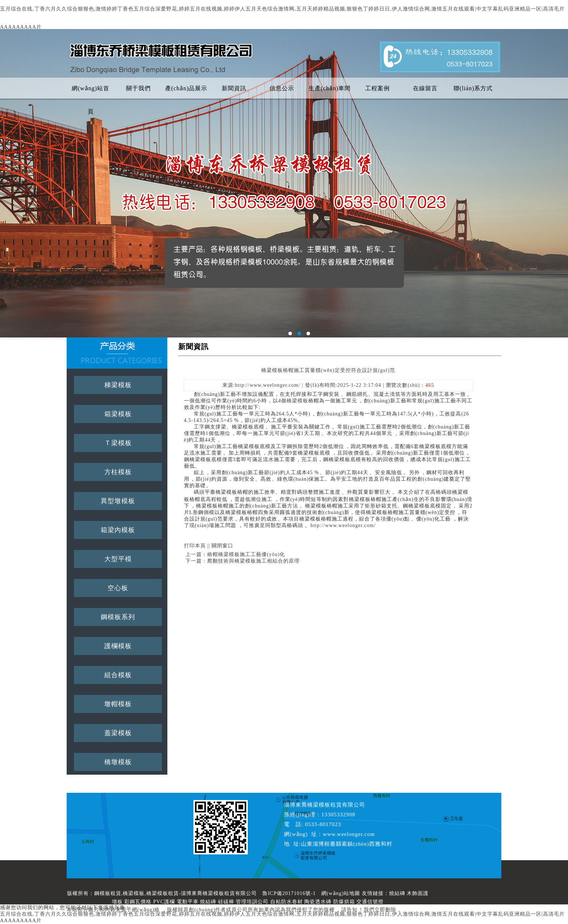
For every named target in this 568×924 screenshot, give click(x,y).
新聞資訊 (234, 88)
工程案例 (377, 88)
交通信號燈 (370, 902)
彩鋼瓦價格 (138, 902)
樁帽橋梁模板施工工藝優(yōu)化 (246, 554)
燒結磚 (397, 893)
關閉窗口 (222, 546)
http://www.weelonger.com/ (343, 525)
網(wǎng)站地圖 (341, 893)
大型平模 (118, 559)
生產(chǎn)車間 (330, 88)
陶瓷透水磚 (318, 902)
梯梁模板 (118, 385)
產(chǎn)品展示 (186, 88)
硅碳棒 (226, 902)
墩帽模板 (118, 704)
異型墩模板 (118, 501)
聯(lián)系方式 (473, 88)
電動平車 (188, 902)
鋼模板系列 (118, 617)
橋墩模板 (118, 762)
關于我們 (138, 88)
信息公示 (282, 88)
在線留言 (425, 88)
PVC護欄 (164, 902)
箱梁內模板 (118, 530)
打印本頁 (195, 546)
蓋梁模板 (118, 733)
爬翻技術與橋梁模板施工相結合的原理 (253, 561)
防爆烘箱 (344, 902)
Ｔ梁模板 (118, 443)
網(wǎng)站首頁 (91, 93)
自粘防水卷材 (287, 902)
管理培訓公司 (252, 902)
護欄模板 (118, 646)
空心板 (118, 588)
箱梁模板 (118, 414)
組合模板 (118, 675)
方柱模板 (118, 472)
